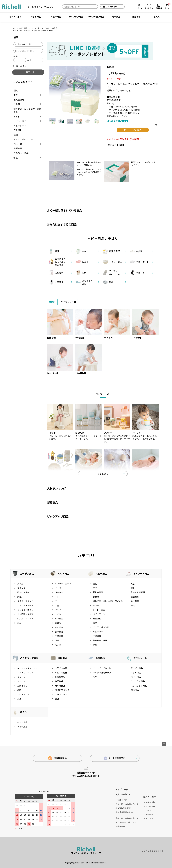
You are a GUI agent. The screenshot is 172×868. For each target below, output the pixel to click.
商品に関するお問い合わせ (128, 818)
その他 (47, 28)
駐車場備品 (60, 686)
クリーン (21, 681)
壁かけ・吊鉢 (23, 592)
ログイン (147, 810)
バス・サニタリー (25, 672)
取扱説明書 (121, 826)
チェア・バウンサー (23, 139)
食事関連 (59, 632)
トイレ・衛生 (36, 28)
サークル (59, 592)
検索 (128, 7)
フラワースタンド (25, 601)
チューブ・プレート (102, 668)
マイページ (148, 814)
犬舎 (57, 605)
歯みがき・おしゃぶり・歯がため (27, 110)
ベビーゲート (20, 126)
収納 (16, 135)
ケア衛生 (59, 618)
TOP (14, 28)
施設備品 (59, 681)
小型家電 (18, 148)
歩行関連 (135, 601)
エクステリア (23, 694)
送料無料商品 (57, 758)
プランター (22, 588)
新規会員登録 (149, 802)
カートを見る (149, 806)
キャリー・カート (63, 584)
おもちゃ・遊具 (21, 153)
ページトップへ (164, 744)
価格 (15, 56)
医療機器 (136, 17)
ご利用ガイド (121, 800)
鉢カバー (21, 597)
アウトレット (140, 658)
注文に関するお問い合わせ (127, 804)
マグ (16, 95)
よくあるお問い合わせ (118, 121)
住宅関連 (135, 597)
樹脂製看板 (60, 677)
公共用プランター (25, 618)
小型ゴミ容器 (61, 672)
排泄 (133, 588)
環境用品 (116, 17)
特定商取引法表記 (123, 808)
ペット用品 (36, 17)
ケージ (58, 588)
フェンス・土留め (25, 605)
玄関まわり (22, 686)
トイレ (58, 614)
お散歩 (58, 623)
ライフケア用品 (76, 17)
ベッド (58, 610)
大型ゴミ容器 (61, 668)
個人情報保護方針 (124, 812)
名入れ (157, 17)
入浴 (133, 584)
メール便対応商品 (115, 758)
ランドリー (22, 677)
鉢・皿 (20, 584)
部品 (16, 157)
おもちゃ (59, 627)
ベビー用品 (56, 17)
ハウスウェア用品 (96, 17)
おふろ (17, 116)
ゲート (58, 601)
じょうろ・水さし (25, 610)
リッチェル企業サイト (152, 851)
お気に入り (148, 818)
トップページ (122, 789)
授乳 (16, 90)
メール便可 (20, 66)
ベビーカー (19, 144)
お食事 (17, 104)
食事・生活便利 (40, 31)
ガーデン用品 (15, 17)
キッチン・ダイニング (27, 668)
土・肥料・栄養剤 (25, 614)
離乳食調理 (19, 100)
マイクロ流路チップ (102, 672)
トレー (58, 597)
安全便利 (18, 130)
